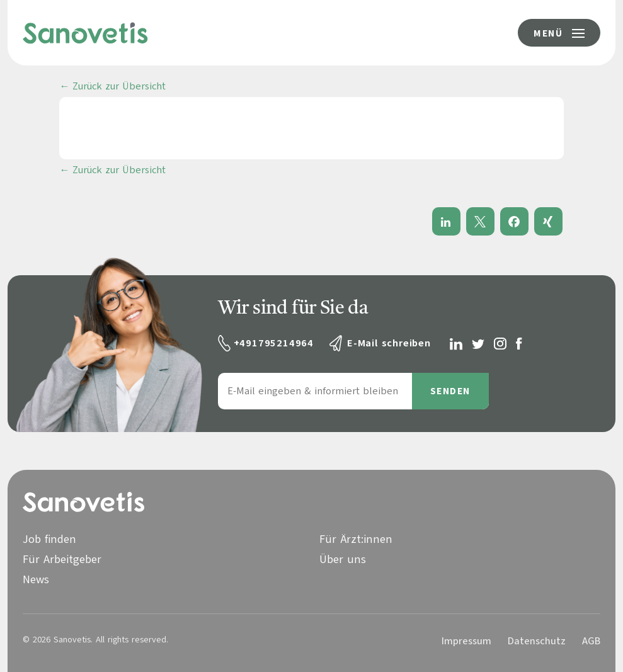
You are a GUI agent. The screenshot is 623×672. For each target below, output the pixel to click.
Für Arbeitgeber (62, 559)
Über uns (343, 559)
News (36, 579)
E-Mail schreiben (389, 343)
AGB (591, 641)
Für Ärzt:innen (356, 539)
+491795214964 (274, 343)
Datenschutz (537, 641)
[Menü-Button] (559, 33)
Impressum (466, 641)
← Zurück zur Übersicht (112, 86)
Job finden (49, 539)
